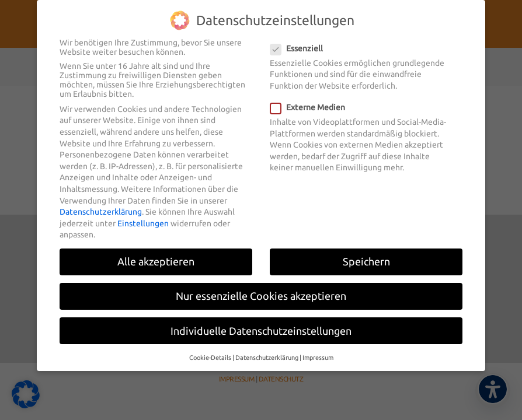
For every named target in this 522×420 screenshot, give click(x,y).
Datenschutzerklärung (101, 206)
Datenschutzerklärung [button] (267, 351)
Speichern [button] (366, 256)
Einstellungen (143, 217)
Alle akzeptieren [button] (156, 256)
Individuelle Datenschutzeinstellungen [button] (261, 325)
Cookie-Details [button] (210, 351)
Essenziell (300, 42)
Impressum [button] (318, 351)
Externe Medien (311, 101)
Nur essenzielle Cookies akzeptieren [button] (261, 290)
